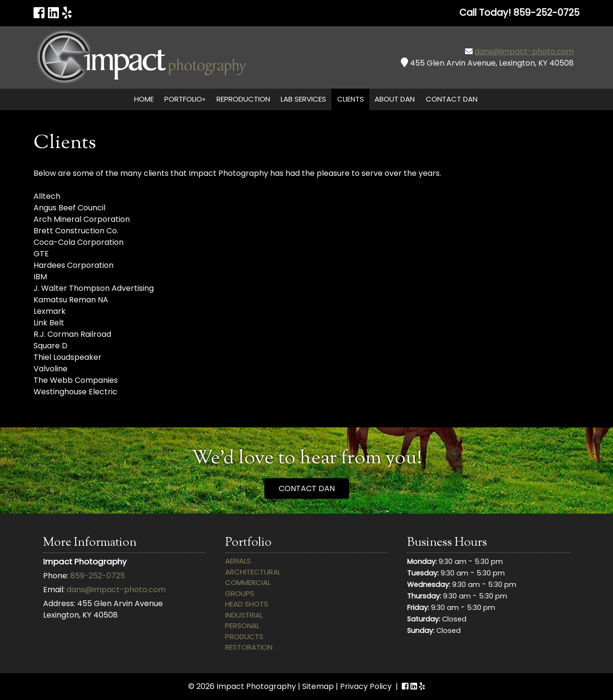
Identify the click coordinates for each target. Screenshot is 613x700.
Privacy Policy (366, 686)
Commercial (248, 582)
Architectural (253, 572)
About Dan (395, 99)
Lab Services (303, 99)
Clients (351, 99)
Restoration (249, 647)
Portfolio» (185, 99)
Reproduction (243, 99)
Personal (242, 625)
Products (244, 637)
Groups (240, 593)
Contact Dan (452, 99)
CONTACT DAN (307, 488)
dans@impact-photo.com (524, 52)
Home (144, 99)
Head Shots (247, 604)
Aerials (238, 561)
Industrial (244, 615)
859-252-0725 (98, 576)
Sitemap (318, 686)
